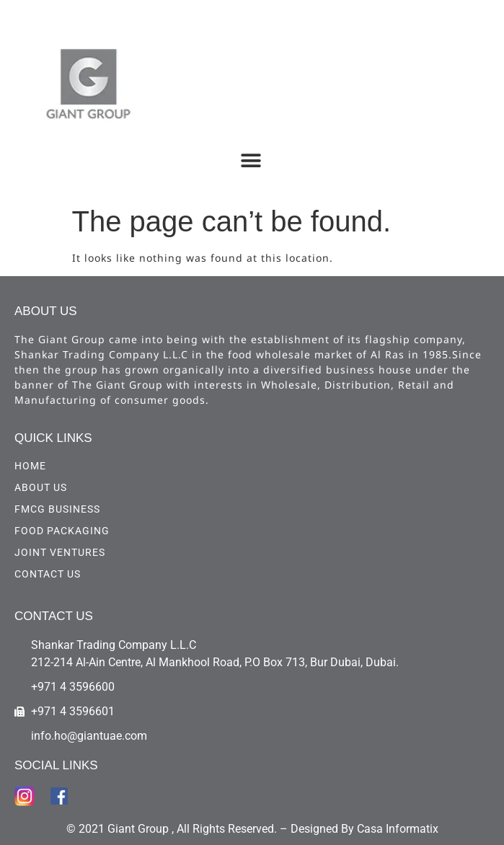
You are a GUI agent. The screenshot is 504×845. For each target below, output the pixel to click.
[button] (251, 160)
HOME (30, 466)
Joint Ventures (60, 552)
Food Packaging (62, 531)
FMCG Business (57, 509)
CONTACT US (48, 574)
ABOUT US (41, 487)
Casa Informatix (398, 829)
